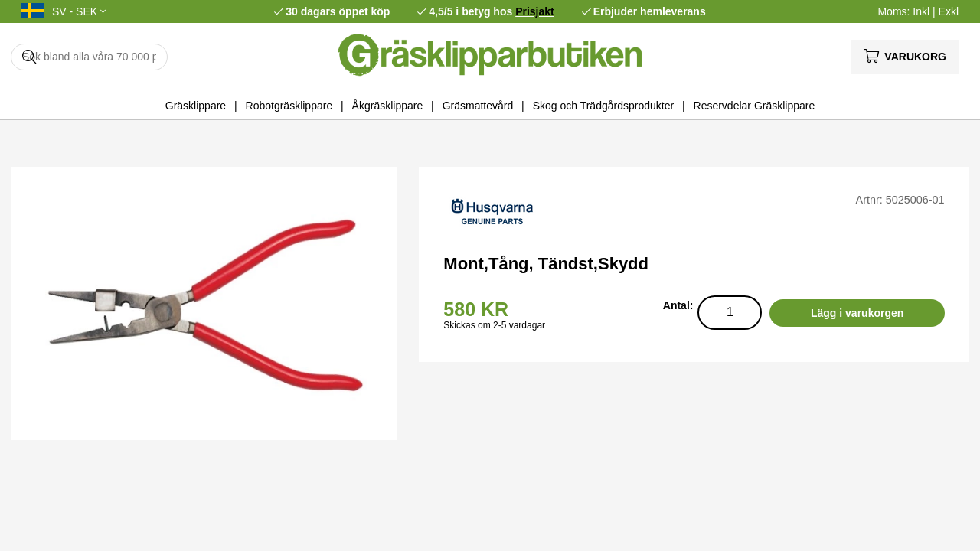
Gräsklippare (196, 106)
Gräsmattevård (478, 106)
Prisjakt (535, 11)
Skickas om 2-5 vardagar (494, 325)
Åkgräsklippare (388, 106)
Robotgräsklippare (289, 106)
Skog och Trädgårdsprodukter (603, 106)
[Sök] (89, 57)
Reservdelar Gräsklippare (755, 106)
